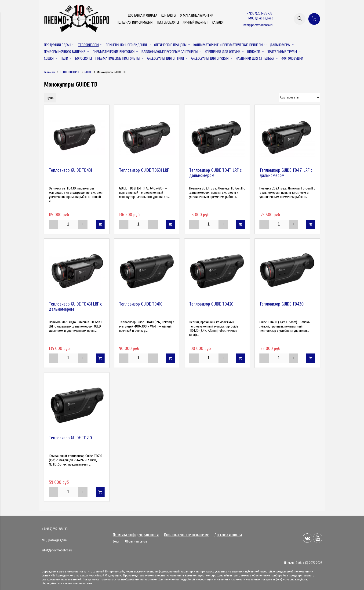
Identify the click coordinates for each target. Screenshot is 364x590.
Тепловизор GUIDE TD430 (282, 304)
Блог (116, 541)
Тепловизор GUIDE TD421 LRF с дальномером (286, 173)
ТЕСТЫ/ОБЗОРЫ (168, 22)
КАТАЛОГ (218, 22)
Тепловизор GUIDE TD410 (141, 304)
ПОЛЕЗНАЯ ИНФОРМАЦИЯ (135, 22)
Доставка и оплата (228, 535)
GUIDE (88, 72)
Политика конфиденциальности (136, 535)
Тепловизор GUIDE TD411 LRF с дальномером (215, 173)
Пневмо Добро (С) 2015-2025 (303, 563)
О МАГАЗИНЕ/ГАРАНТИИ (197, 15)
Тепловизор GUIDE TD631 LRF (144, 170)
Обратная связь (136, 541)
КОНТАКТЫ (169, 15)
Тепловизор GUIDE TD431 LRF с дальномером (75, 307)
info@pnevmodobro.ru (258, 25)
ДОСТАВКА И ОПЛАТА (142, 15)
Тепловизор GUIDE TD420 (211, 304)
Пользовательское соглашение (186, 535)
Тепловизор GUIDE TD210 (70, 438)
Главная (49, 72)
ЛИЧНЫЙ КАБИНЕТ (195, 22)
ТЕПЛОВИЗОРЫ (70, 72)
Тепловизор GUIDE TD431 (70, 170)
